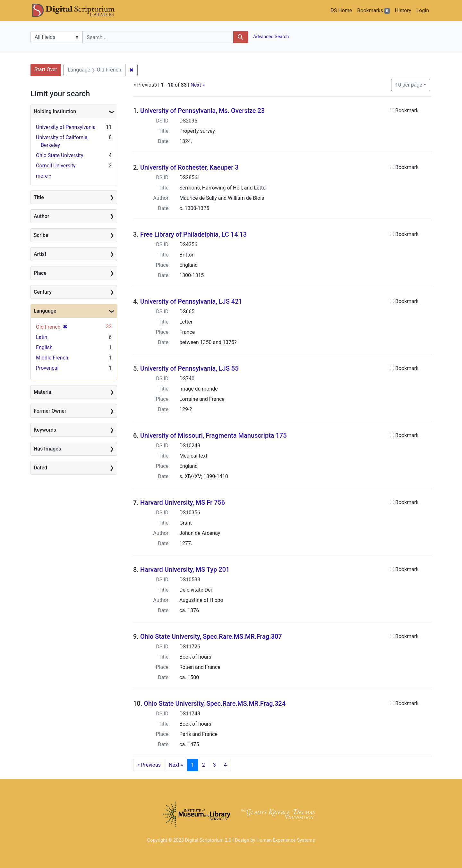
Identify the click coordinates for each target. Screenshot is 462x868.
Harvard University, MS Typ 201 (185, 569)
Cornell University (56, 166)
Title (39, 197)
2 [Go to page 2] (204, 765)
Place (40, 273)
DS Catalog (79, 11)
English (44, 347)
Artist (40, 254)
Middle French (52, 358)
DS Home (341, 10)
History (403, 10)
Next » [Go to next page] (176, 765)
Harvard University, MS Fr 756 (183, 502)
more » (44, 176)
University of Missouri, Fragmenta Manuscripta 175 (214, 435)
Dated (40, 468)
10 (409, 84)
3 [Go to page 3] (214, 765)
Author (41, 216)
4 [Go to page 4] (225, 765)
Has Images (47, 449)
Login (423, 10)
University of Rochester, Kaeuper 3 (189, 167)
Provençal (47, 368)
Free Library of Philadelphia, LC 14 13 (193, 234)
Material (43, 392)
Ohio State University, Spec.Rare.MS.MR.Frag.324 (215, 704)
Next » (198, 85)
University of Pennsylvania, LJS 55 (189, 368)
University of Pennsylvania (66, 127)
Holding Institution (55, 111)
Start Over (46, 69)
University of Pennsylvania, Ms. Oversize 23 (202, 111)
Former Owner (50, 411)
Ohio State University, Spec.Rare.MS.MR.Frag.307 (211, 636)
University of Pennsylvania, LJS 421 (191, 301)
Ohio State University (60, 155)
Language (45, 311)
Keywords (45, 430)
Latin (42, 337)
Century (43, 292)
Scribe (41, 235)
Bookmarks (373, 11)
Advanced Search (271, 37)
